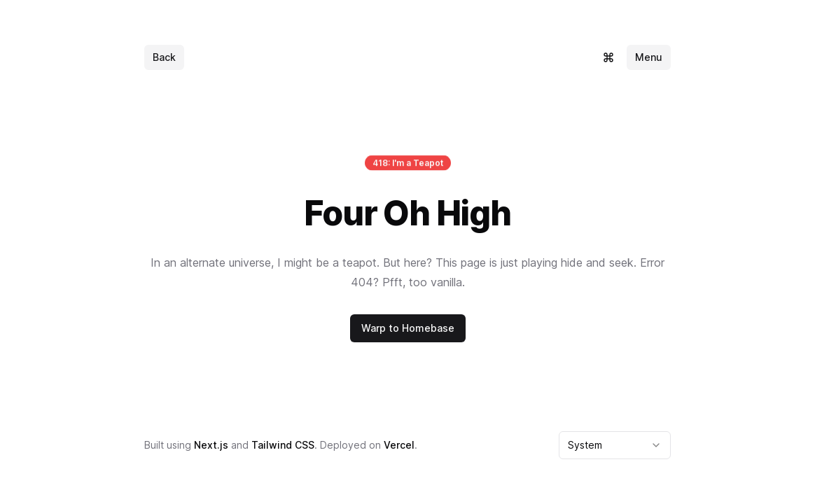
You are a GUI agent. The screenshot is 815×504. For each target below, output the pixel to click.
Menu (649, 57)
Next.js (211, 445)
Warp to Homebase (408, 328)
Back (164, 57)
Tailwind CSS (283, 445)
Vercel (399, 445)
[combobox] (615, 445)
